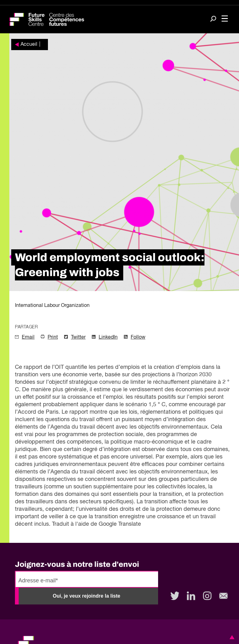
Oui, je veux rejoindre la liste (87, 596)
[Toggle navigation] (225, 19)
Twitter (78, 337)
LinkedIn (108, 337)
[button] (231, 637)
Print (53, 337)
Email (28, 337)
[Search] (213, 19)
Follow (138, 337)
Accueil (29, 45)
